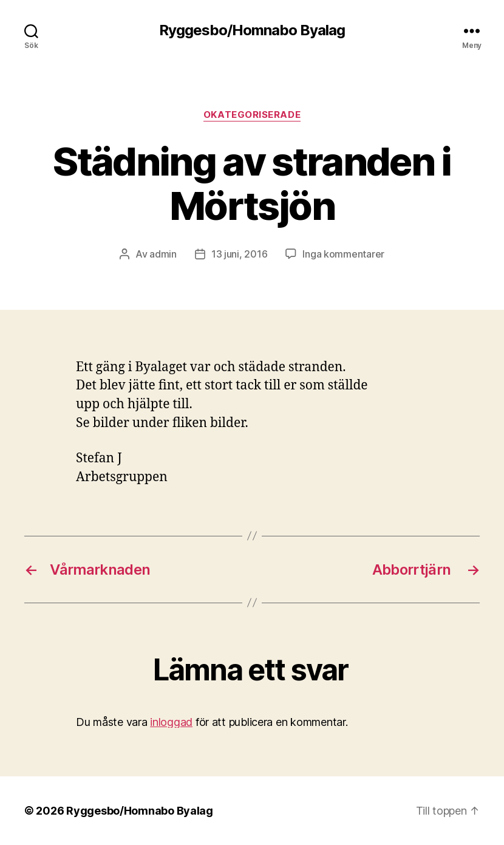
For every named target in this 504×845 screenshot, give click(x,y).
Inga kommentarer (343, 254)
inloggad (171, 722)
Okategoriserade (252, 115)
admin (163, 254)
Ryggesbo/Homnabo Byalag (252, 30)
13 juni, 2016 (240, 254)
